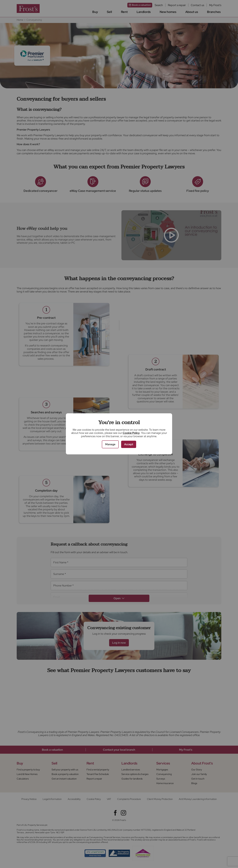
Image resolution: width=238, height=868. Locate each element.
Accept (129, 444)
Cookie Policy (131, 433)
